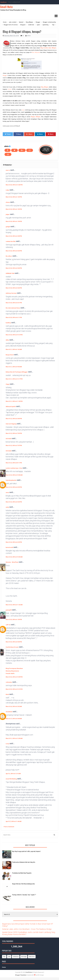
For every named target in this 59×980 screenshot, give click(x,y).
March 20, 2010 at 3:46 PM (14, 288)
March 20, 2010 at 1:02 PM (14, 197)
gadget (8, 227)
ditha (7, 340)
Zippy (8, 384)
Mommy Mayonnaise (12, 671)
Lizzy (7, 744)
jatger (8, 214)
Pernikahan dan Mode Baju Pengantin (22, 873)
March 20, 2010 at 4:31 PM (14, 303)
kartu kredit (9, 547)
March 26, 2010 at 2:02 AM (14, 706)
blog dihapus (45, 87)
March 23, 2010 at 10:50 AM (14, 475)
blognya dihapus (36, 117)
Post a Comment (9, 827)
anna (7, 492)
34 (23, 36)
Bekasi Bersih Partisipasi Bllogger (17, 372)
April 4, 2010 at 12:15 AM (13, 774)
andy (7, 507)
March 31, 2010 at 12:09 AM (14, 738)
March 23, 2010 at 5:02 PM (14, 502)
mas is (8, 170)
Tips (4, 957)
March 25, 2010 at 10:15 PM (14, 689)
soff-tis (8, 625)
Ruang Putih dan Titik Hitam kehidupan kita (23, 884)
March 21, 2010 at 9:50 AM (14, 367)
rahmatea (9, 682)
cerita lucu (16, 957)
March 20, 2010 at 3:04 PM (14, 268)
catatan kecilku (11, 241)
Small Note (6, 7)
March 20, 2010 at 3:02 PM (14, 251)
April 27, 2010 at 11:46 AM (14, 821)
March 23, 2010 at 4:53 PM (14, 487)
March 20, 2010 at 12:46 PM (14, 185)
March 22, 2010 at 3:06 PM (14, 419)
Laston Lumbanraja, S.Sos (14, 468)
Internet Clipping (11, 424)
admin (6, 146)
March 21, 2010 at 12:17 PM (14, 379)
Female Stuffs (10, 673)
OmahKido (9, 712)
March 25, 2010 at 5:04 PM (14, 642)
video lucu (32, 957)
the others (9, 256)
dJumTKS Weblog (11, 779)
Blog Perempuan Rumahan (14, 668)
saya (23, 110)
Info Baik (9, 439)
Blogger (5, 75)
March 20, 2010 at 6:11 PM (14, 317)
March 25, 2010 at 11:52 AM (14, 605)
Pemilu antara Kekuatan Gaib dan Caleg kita (24, 862)
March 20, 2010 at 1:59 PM (14, 221)
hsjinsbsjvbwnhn (11, 480)
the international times (13, 308)
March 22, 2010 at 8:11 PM (14, 463)
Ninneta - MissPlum (12, 562)
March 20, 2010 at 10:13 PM (14, 335)
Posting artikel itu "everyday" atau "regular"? (24, 895)
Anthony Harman (11, 293)
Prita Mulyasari (36, 52)
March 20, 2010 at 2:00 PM (14, 236)
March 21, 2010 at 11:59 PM (14, 401)
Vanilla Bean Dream (12, 647)
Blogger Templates (21, 975)
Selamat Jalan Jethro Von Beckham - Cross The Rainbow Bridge (27, 929)
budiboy (8, 323)
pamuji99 (9, 610)
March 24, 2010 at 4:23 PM (14, 542)
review (10, 89)
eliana (8, 202)
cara (9, 957)
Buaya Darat (10, 355)
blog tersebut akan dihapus (48, 48)
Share (18, 134)
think (7, 694)
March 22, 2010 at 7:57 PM (14, 445)
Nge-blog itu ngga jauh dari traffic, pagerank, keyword (26, 851)
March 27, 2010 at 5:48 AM (14, 719)
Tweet (8, 134)
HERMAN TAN (10, 273)
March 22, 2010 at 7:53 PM (14, 433)
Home (4, 967)
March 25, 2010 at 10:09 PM (14, 677)
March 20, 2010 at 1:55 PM (14, 209)
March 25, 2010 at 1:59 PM (14, 619)
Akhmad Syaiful (11, 407)
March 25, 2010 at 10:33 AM (14, 557)
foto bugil (24, 957)
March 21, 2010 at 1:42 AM (14, 349)
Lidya (7, 190)
